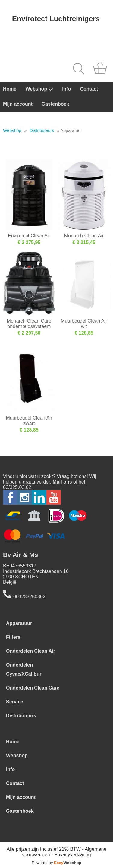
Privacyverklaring (73, 855)
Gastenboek (55, 104)
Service (15, 702)
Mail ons (62, 482)
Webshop (39, 89)
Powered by (56, 863)
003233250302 (29, 597)
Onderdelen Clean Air (31, 651)
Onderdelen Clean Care (33, 688)
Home (10, 89)
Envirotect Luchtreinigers (56, 19)
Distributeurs (42, 130)
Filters (13, 637)
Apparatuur (19, 623)
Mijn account (18, 104)
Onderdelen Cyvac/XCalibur (24, 669)
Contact (89, 89)
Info (66, 89)
